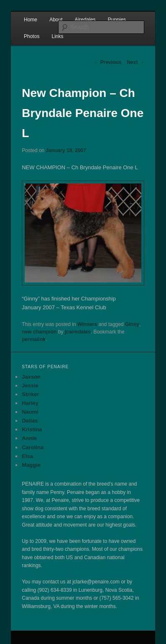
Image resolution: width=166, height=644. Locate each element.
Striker (30, 394)
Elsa (27, 456)
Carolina (33, 447)
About (56, 20)
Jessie (30, 386)
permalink (34, 339)
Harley (30, 403)
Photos (32, 36)
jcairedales (78, 332)
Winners (87, 324)
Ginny (132, 324)
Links (57, 36)
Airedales (85, 20)
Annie (29, 438)
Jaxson (31, 377)
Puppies (117, 20)
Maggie (31, 465)
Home (31, 20)
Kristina (32, 429)
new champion (39, 332)
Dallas (30, 421)
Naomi (30, 412)
